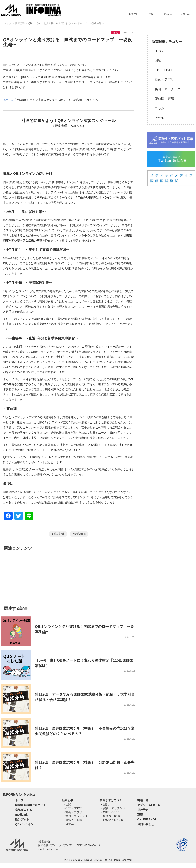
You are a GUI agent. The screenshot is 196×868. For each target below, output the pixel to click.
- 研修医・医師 (73, 820)
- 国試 (67, 804)
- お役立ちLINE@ (112, 820)
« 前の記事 (58, 534)
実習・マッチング (166, 89)
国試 (156, 60)
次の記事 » (79, 534)
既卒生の (9, 100)
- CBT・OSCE (73, 808)
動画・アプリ (163, 80)
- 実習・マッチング (76, 816)
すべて (158, 51)
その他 (158, 118)
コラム (158, 108)
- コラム (69, 824)
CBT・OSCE (162, 70)
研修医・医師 (163, 99)
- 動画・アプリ (73, 812)
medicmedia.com (48, 849)
